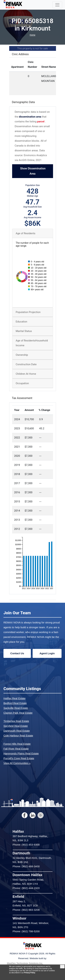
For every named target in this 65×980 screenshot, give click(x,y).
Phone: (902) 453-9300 (26, 845)
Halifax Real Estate (15, 698)
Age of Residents (26, 233)
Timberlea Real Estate (16, 721)
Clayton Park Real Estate (18, 713)
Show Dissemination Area (32, 171)
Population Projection (28, 312)
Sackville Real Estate (16, 708)
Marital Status (24, 331)
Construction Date (26, 364)
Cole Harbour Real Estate (18, 736)
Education (22, 322)
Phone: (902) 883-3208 (26, 910)
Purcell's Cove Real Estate (19, 758)
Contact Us (17, 653)
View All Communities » (17, 763)
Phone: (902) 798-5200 (26, 931)
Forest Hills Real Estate (17, 744)
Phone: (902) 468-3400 (26, 866)
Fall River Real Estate (16, 749)
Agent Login (47, 653)
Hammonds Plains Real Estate (21, 753)
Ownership (22, 355)
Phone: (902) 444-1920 (26, 888)
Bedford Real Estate (15, 703)
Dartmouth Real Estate (17, 731)
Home (32, 35)
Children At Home (26, 374)
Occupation (22, 383)
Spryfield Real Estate (16, 726)
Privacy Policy (30, 973)
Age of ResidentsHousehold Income (32, 343)
